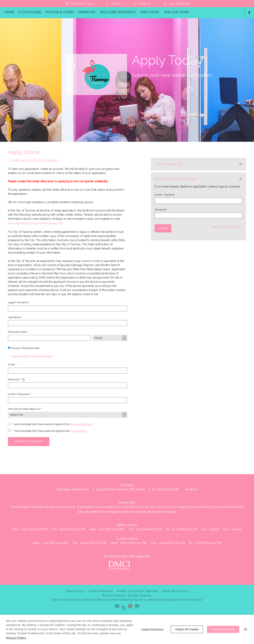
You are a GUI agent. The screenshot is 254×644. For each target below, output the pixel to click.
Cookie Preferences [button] (100, 596)
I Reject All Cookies (187, 629)
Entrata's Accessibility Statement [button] (137, 596)
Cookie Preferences (152, 629)
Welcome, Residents (118, 12)
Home (9, 12)
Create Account (29, 442)
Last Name (15, 317)
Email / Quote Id (165, 195)
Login (163, 228)
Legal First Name (19, 302)
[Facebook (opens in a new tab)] (249, 13)
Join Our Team (176, 12)
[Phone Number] (49, 338)
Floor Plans (30, 12)
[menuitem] (9, 13)
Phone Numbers (19, 332)
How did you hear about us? (25, 409)
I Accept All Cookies (223, 629)
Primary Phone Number (25, 348)
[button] (81, 4)
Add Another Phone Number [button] (30, 356)
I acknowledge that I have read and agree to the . (53, 424)
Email (12, 365)
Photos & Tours (60, 12)
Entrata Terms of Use (175, 596)
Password (161, 210)
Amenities (87, 12)
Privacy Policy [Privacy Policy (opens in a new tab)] (78, 431)
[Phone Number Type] (110, 338)
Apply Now (150, 12)
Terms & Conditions (81, 424)
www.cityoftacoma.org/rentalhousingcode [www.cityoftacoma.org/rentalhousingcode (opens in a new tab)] (35, 223)
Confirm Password (20, 394)
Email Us (191, 494)
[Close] (246, 629)
